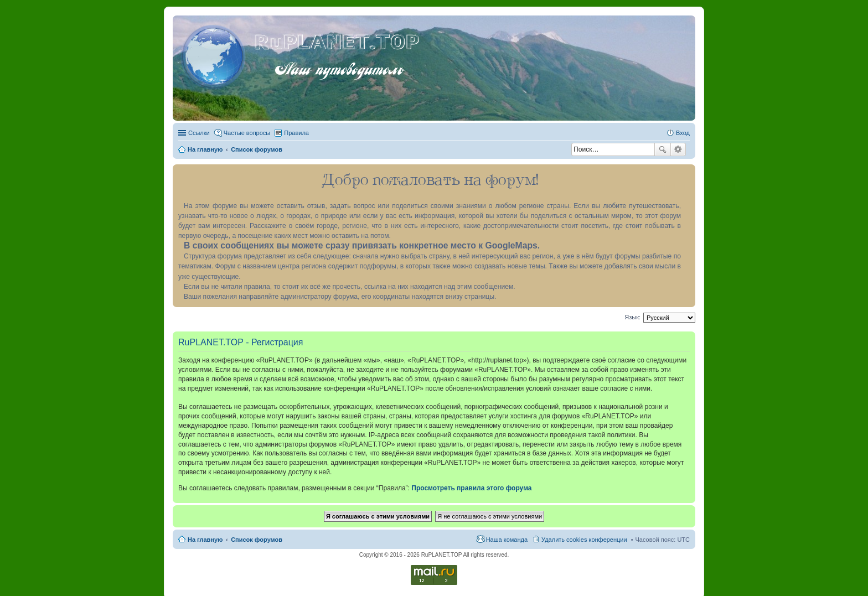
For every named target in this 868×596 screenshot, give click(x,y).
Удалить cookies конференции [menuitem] (584, 540)
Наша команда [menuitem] (507, 540)
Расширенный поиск (678, 149)
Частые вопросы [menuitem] (247, 133)
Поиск (663, 149)
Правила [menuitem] (296, 133)
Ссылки (199, 133)
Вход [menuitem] (683, 133)
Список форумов (257, 540)
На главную (205, 540)
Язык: (632, 317)
